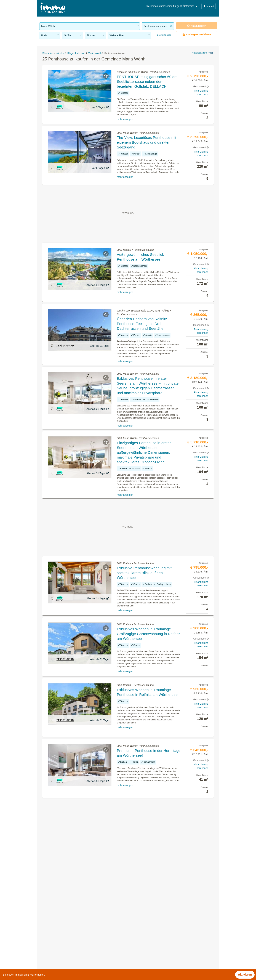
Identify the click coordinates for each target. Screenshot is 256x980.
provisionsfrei (164, 35)
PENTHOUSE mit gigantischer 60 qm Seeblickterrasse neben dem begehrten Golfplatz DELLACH (147, 82)
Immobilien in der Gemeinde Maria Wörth (66, 907)
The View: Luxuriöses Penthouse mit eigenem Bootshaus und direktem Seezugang (146, 142)
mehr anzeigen (125, 119)
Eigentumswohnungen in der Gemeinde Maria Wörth (73, 914)
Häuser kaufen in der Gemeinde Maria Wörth (68, 922)
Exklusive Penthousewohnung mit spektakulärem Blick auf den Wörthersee (144, 573)
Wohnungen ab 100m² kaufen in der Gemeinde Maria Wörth (77, 954)
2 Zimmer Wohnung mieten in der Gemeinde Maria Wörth (76, 946)
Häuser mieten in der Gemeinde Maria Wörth (68, 930)
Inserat (209, 6)
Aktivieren (245, 975)
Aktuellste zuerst (201, 53)
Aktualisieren (197, 26)
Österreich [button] (190, 6)
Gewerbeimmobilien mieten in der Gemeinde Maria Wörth (76, 938)
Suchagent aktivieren (197, 35)
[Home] (53, 8)
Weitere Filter (130, 35)
